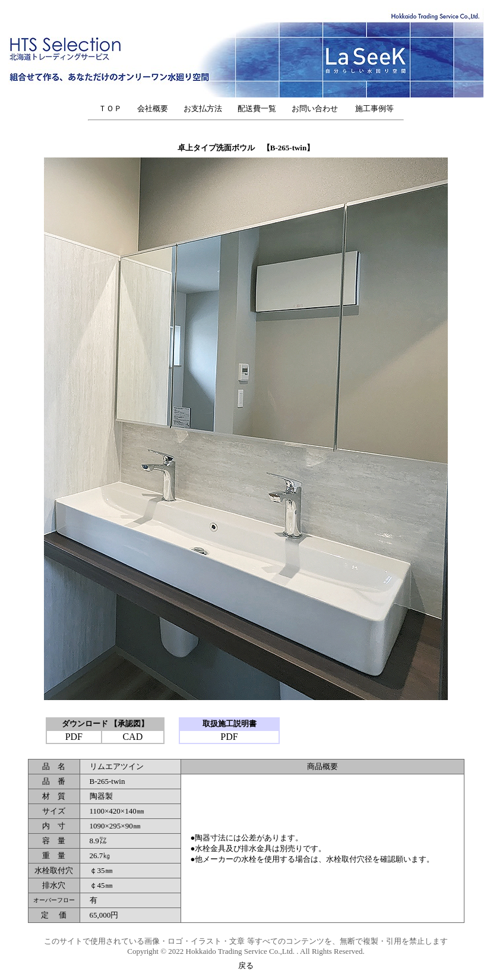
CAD (132, 737)
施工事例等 (374, 108)
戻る (246, 965)
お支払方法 (203, 108)
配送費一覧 (257, 108)
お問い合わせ (319, 108)
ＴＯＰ (110, 108)
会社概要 (153, 108)
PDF (74, 737)
